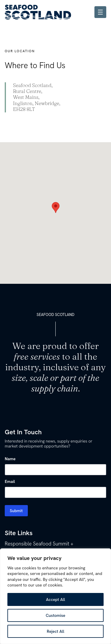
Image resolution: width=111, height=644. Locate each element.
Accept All (55, 599)
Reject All (55, 631)
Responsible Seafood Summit (37, 544)
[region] (55, 596)
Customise (55, 615)
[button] (56, 208)
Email (10, 481)
